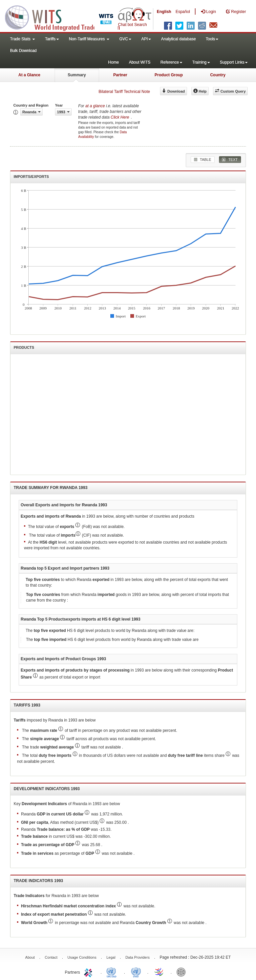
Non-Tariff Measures (89, 39)
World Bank (183, 972)
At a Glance (29, 75)
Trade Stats (22, 39)
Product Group (169, 75)
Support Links (234, 62)
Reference (171, 62)
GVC (125, 39)
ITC (89, 972)
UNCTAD (113, 972)
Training (201, 62)
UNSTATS (136, 972)
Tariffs (52, 39)
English (164, 12)
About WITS (140, 62)
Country (218, 75)
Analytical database (178, 39)
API (146, 39)
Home (114, 62)
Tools (212, 39)
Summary (77, 75)
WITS (67, 17)
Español (183, 12)
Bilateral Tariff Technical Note (124, 92)
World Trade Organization (159, 972)
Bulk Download (23, 51)
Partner (120, 75)
